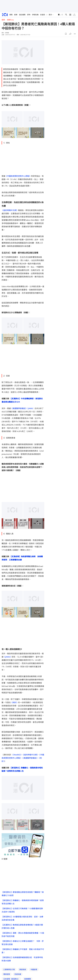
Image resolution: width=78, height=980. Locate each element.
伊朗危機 (35, 15)
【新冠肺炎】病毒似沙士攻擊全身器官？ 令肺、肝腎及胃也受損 (23, 943)
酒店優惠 (22, 15)
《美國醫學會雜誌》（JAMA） (23, 408)
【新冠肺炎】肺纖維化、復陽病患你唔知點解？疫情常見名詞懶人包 (23, 902)
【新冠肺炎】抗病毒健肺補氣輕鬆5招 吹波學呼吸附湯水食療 (22, 959)
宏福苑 (43, 15)
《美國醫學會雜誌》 (30, 758)
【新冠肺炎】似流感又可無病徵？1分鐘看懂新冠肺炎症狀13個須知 (22, 910)
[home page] (5, 15)
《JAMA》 (8, 657)
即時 (29, 15)
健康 (3, 20)
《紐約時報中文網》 (10, 210)
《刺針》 (14, 702)
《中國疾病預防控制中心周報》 (18, 176)
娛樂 (16, 15)
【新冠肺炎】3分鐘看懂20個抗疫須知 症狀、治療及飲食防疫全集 (22, 918)
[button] (66, 34)
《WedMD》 (17, 755)
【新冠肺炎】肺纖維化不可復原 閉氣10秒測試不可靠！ (23, 951)
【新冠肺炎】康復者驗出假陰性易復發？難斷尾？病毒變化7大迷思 (23, 894)
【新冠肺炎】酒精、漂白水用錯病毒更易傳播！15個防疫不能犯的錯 (23, 935)
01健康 (5, 859)
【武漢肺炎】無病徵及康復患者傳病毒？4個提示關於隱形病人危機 (22, 926)
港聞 (11, 15)
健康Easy (10, 20)
